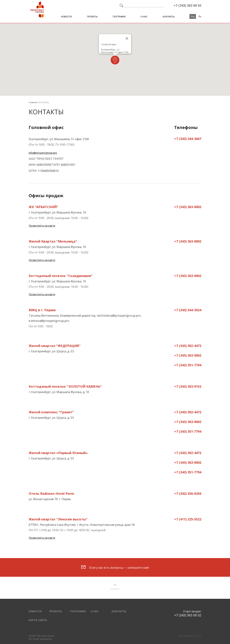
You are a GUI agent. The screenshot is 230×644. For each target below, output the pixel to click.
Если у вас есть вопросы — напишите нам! (115, 567)
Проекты (92, 17)
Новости (66, 17)
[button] (115, 60)
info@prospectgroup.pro (43, 153)
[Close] (127, 38)
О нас (144, 17)
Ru (200, 17)
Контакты (169, 17)
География (119, 17)
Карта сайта (38, 620)
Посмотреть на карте (42, 226)
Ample (198, 636)
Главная (33, 102)
